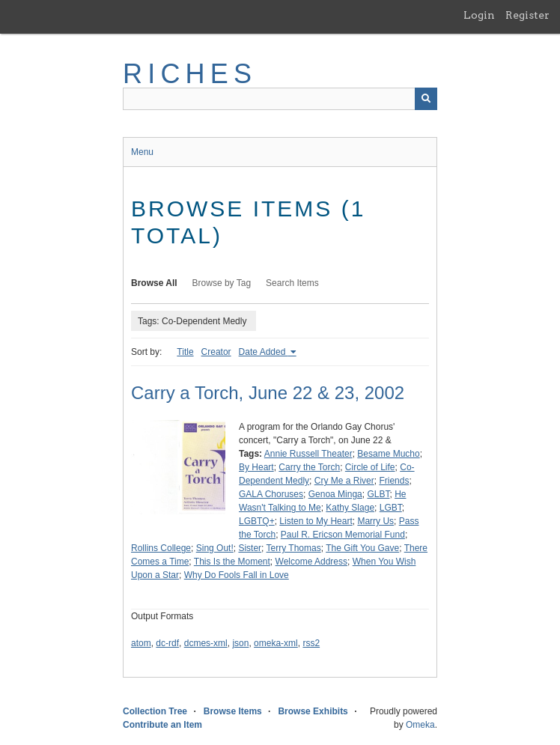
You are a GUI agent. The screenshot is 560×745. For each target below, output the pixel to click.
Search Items (292, 283)
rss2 (311, 643)
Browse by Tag (222, 283)
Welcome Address (312, 562)
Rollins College (161, 548)
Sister (250, 548)
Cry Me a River (344, 481)
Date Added (264, 352)
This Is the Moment (232, 562)
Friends (394, 481)
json (240, 643)
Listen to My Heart (316, 521)
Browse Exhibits (313, 711)
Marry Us (375, 521)
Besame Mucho (388, 454)
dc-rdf (167, 643)
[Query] (280, 99)
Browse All (154, 283)
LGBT (391, 508)
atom (141, 643)
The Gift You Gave (362, 548)
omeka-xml (276, 643)
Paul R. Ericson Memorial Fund (343, 535)
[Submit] (426, 99)
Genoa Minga (335, 494)
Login (479, 15)
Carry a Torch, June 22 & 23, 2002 (268, 393)
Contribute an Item (162, 725)
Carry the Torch (309, 467)
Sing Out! (215, 548)
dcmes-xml (206, 643)
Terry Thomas (294, 548)
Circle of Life (370, 467)
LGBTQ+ (257, 521)
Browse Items (233, 711)
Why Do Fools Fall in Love (237, 575)
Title (185, 352)
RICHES (190, 74)
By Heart (256, 467)
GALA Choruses (271, 494)
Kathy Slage (350, 508)
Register (527, 15)
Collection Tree (155, 711)
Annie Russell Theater (308, 454)
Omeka (420, 725)
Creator (216, 352)
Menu (142, 152)
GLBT (378, 494)
